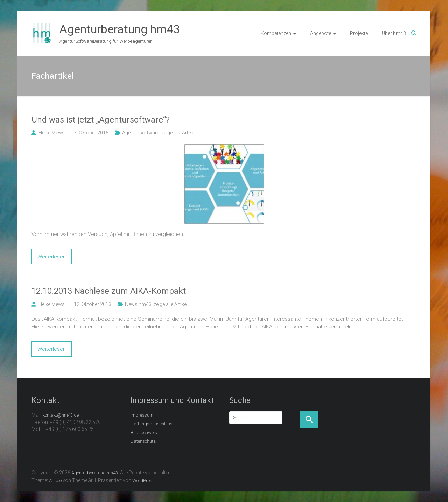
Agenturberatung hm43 (120, 29)
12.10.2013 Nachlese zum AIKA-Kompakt (109, 291)
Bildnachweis (144, 433)
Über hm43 (394, 33)
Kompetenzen (276, 33)
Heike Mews (52, 133)
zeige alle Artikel (178, 133)
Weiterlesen (52, 257)
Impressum (142, 415)
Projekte (359, 33)
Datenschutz (143, 441)
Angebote (321, 33)
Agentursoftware (141, 133)
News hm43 (138, 304)
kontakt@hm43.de (61, 415)
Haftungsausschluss (152, 424)
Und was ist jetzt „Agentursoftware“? (101, 120)
